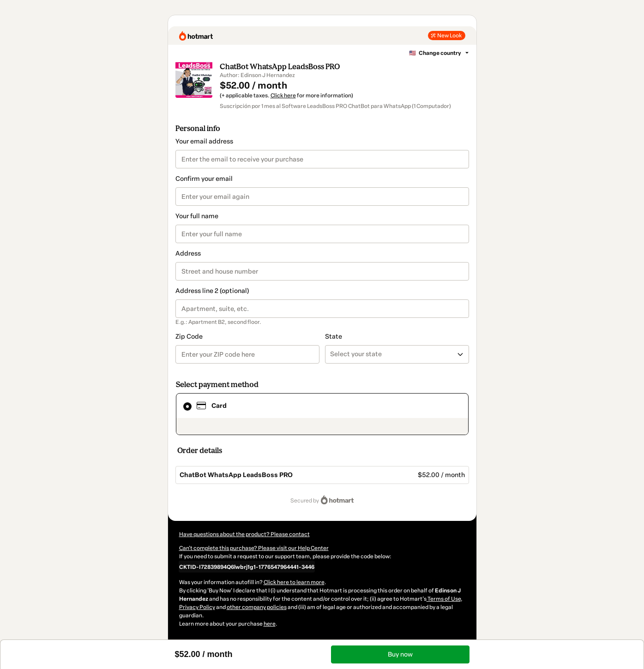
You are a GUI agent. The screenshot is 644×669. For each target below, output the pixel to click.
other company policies (257, 607)
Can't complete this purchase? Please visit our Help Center (254, 548)
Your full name (197, 216)
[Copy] (247, 567)
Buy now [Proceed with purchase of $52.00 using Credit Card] (400, 654)
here (270, 624)
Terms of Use (444, 599)
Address (188, 254)
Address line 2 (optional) (212, 291)
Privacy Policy (197, 607)
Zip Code (189, 337)
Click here (283, 96)
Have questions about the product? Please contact (244, 534)
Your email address (204, 141)
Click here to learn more (294, 582)
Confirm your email (204, 179)
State (334, 337)
